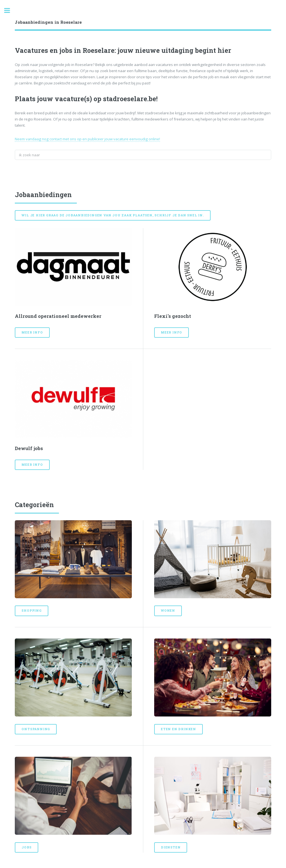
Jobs (26, 847)
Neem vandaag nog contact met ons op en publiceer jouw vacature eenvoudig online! (87, 139)
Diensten (171, 847)
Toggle (10, 10)
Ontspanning (36, 729)
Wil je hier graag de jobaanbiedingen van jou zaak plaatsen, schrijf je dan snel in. (113, 215)
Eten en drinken (178, 729)
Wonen (168, 611)
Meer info (32, 332)
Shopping (31, 611)
